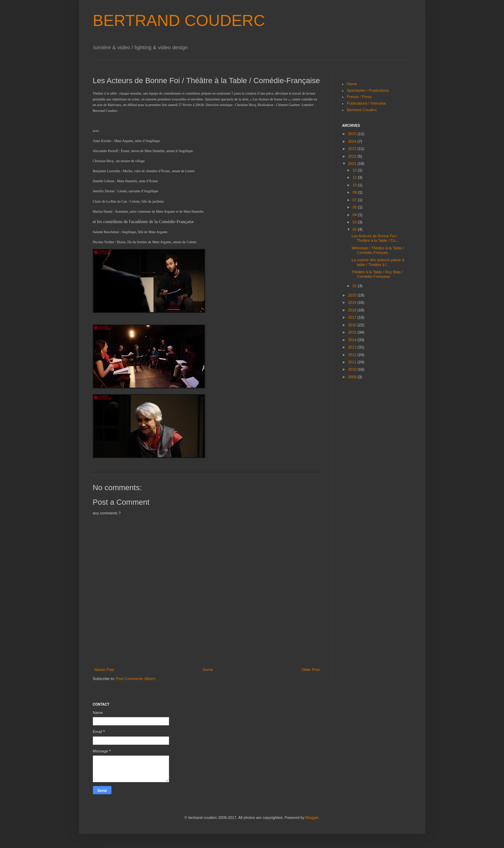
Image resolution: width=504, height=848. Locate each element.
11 (355, 177)
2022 (353, 156)
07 (355, 200)
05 (355, 207)
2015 (353, 332)
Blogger (312, 818)
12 (355, 170)
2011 (353, 362)
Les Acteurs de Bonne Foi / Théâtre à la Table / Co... (375, 238)
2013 (353, 347)
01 (355, 286)
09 (355, 192)
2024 (353, 141)
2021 (353, 164)
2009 (353, 377)
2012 (353, 355)
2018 (353, 310)
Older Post (311, 670)
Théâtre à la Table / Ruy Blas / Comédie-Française (377, 274)
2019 (353, 302)
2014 (353, 340)
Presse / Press (359, 97)
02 (355, 229)
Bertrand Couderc (362, 110)
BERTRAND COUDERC (179, 20)
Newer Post (104, 670)
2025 (353, 134)
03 (355, 222)
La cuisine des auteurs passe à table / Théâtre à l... (378, 262)
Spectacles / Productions (368, 90)
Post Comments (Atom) (136, 679)
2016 (353, 325)
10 (355, 185)
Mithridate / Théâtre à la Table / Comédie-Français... (378, 250)
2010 (353, 369)
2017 (353, 317)
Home (208, 670)
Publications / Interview (366, 103)
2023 (353, 149)
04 (355, 215)
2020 (353, 295)
